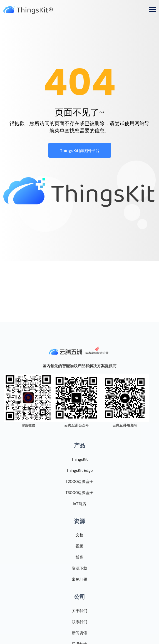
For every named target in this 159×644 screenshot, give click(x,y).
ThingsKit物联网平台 (80, 150)
